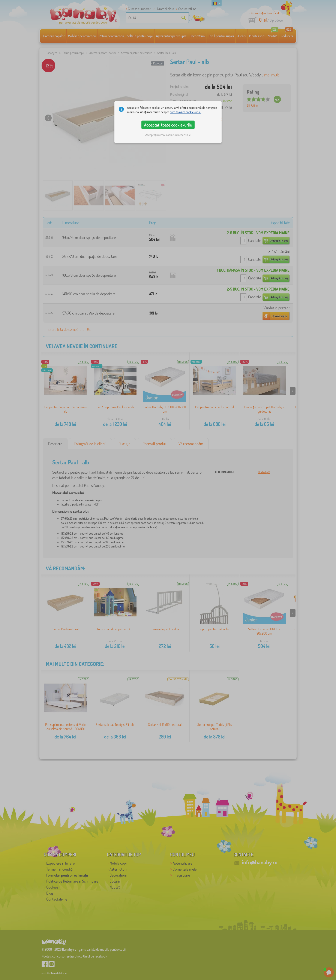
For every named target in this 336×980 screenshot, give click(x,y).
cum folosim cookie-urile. (185, 112)
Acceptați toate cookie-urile (168, 125)
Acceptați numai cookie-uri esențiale (168, 135)
